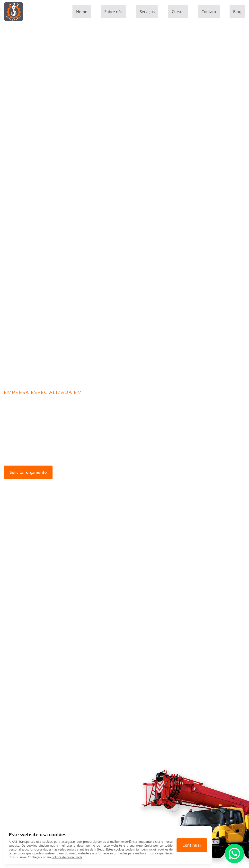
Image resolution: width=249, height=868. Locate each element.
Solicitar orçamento (28, 472)
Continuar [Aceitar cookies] (192, 845)
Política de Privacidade (67, 857)
